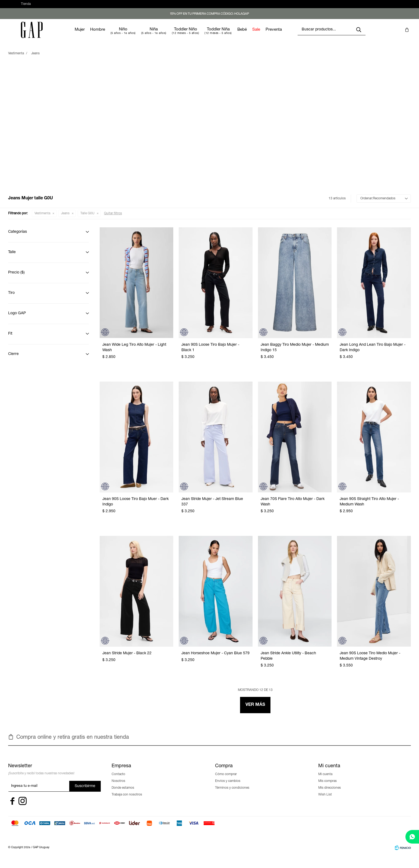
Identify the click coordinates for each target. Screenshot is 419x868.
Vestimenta (42, 219)
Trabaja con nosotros (127, 800)
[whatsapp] (412, 837)
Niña (170, 35)
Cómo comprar (226, 780)
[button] (370, 7)
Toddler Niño (202, 35)
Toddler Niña (235, 35)
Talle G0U (87, 219)
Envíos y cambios (228, 787)
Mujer (96, 35)
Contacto (118, 780)
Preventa (290, 35)
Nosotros (118, 787)
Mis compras (327, 787)
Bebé (258, 35)
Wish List (325, 800)
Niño (139, 35)
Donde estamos (123, 793)
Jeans (65, 219)
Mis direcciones (330, 793)
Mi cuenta (325, 780)
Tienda (26, 7)
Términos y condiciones (232, 793)
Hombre (114, 35)
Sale (272, 35)
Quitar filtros (113, 219)
